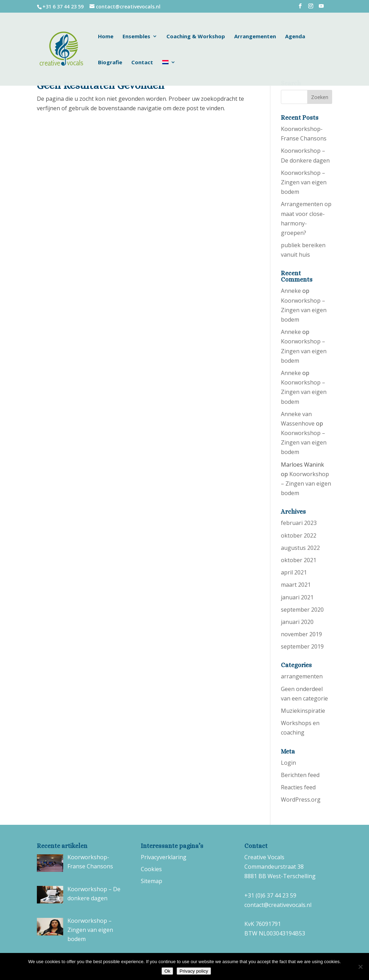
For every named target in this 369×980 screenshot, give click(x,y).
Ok (167, 971)
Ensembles (136, 37)
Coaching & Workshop (196, 37)
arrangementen (302, 676)
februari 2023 (299, 523)
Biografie (110, 63)
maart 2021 (296, 585)
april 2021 (294, 572)
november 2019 (301, 634)
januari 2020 (297, 622)
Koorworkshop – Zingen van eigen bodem (304, 182)
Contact (142, 63)
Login (288, 763)
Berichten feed (300, 775)
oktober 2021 (299, 560)
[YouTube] (321, 8)
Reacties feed (298, 787)
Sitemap (151, 881)
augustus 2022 (300, 548)
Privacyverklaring (164, 857)
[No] (360, 967)
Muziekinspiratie (303, 711)
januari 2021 (297, 597)
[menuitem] (169, 73)
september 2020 (302, 610)
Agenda (295, 37)
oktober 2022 (299, 535)
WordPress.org (301, 800)
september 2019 (302, 646)
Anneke (291, 291)
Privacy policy (194, 971)
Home (106, 37)
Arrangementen (255, 37)
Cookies (151, 869)
